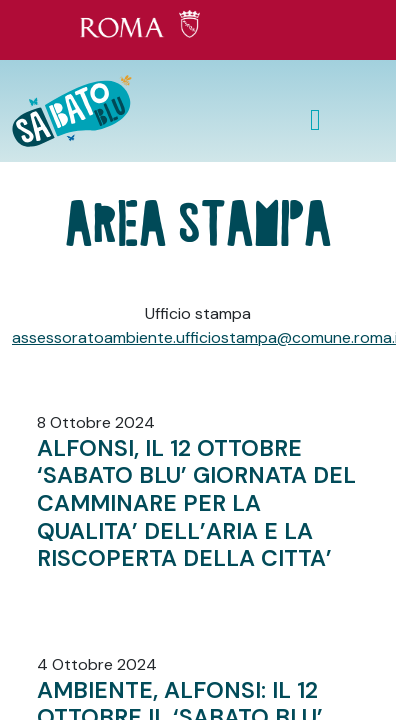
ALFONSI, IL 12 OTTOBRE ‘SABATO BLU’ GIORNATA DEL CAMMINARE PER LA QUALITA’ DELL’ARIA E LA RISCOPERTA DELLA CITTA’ (196, 503)
